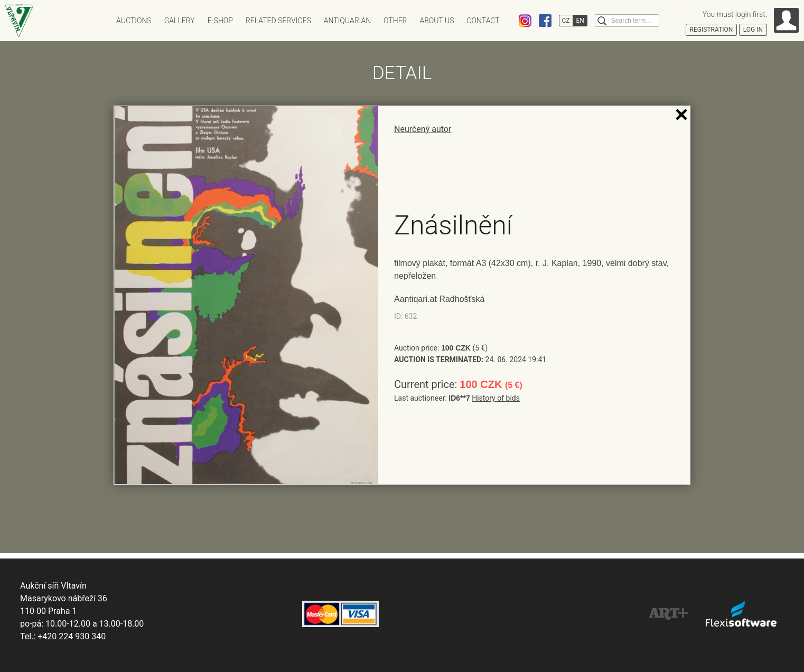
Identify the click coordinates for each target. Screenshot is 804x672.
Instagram (525, 21)
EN (580, 21)
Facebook (545, 21)
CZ (566, 21)
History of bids (496, 398)
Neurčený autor (423, 129)
